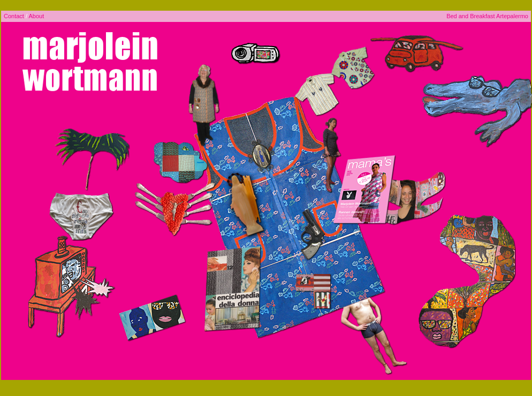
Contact (14, 16)
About (36, 16)
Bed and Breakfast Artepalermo (487, 16)
